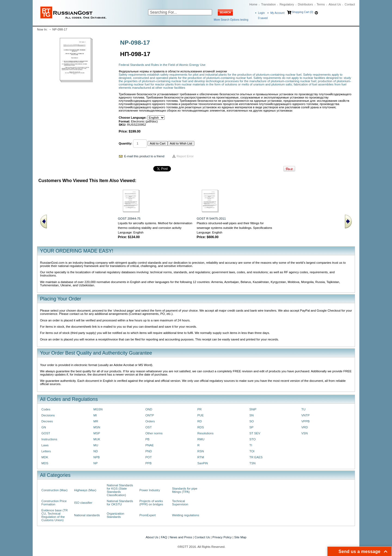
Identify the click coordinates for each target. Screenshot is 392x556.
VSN (304, 433)
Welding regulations (186, 515)
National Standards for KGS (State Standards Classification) (120, 490)
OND (149, 409)
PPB (148, 463)
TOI (252, 451)
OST (148, 427)
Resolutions (205, 433)
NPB (97, 457)
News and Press (181, 537)
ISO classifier (83, 503)
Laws (45, 445)
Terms (321, 4)
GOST (46, 433)
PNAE (150, 445)
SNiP (253, 409)
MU (96, 445)
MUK (97, 439)
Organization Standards (115, 515)
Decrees (47, 421)
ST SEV (255, 433)
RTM (201, 457)
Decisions (48, 415)
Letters (46, 451)
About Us (335, 4)
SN (252, 415)
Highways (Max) (85, 490)
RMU (201, 439)
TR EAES (256, 457)
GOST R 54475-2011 (211, 219)
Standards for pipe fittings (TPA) (185, 490)
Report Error (185, 156)
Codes (46, 409)
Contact (350, 4)
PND (149, 451)
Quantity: (125, 143)
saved (263, 18)
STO (252, 439)
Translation (268, 4)
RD (200, 421)
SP (251, 427)
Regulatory (287, 4)
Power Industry (150, 490)
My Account (277, 13)
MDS (45, 463)
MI (95, 415)
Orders (150, 421)
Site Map (240, 537)
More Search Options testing (231, 20)
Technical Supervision (180, 503)
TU (303, 409)
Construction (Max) (54, 490)
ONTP (150, 415)
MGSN (98, 409)
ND (96, 451)
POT (148, 457)
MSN (97, 427)
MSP (97, 433)
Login (261, 13)
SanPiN (203, 463)
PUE (200, 415)
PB (147, 439)
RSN (201, 451)
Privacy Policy (222, 537)
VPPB (305, 421)
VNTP (305, 415)
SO (252, 421)
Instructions (49, 439)
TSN (252, 463)
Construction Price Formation (54, 503)
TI (251, 445)
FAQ (164, 537)
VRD (305, 427)
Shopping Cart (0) (303, 12)
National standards (87, 515)
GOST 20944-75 (129, 219)
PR (200, 409)
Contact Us (202, 537)
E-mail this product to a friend (144, 156)
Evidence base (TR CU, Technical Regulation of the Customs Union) (55, 515)
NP (96, 463)
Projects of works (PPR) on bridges (151, 503)
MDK (45, 457)
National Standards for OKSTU (120, 503)
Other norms (154, 433)
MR (96, 421)
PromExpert (148, 515)
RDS (201, 427)
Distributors (305, 4)
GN (44, 427)
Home (253, 4)
